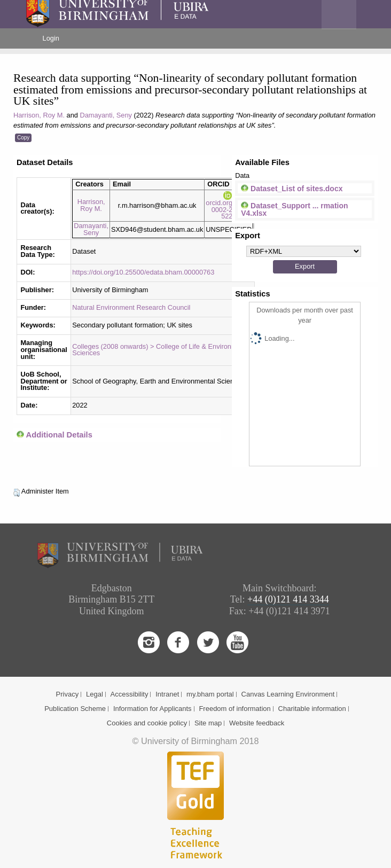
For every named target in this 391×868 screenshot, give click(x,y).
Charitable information (312, 709)
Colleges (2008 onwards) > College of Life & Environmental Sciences (162, 350)
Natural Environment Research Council (131, 307)
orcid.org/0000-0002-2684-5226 (229, 206)
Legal (95, 694)
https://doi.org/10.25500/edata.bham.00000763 (143, 272)
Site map (208, 723)
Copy (23, 138)
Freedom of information (234, 709)
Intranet (167, 694)
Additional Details (59, 435)
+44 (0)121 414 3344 (288, 599)
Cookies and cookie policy (147, 723)
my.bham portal (210, 694)
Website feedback (257, 723)
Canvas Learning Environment (288, 694)
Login (51, 38)
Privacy (68, 694)
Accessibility (130, 694)
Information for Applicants (153, 709)
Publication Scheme (75, 709)
